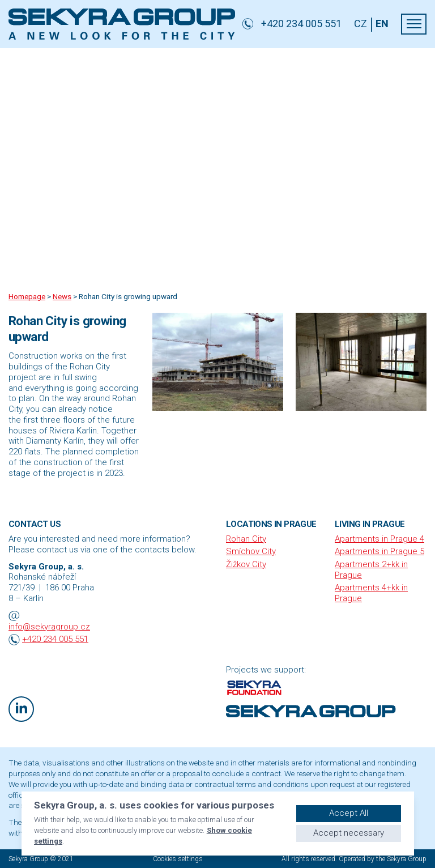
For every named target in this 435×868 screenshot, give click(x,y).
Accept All (349, 813)
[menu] (414, 24)
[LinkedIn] (21, 709)
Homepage (27, 296)
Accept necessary (349, 833)
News (62, 296)
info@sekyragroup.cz (49, 627)
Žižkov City (246, 564)
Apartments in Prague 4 (379, 539)
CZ (361, 24)
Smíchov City (251, 551)
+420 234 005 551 (55, 639)
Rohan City (246, 539)
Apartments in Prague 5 (379, 551)
